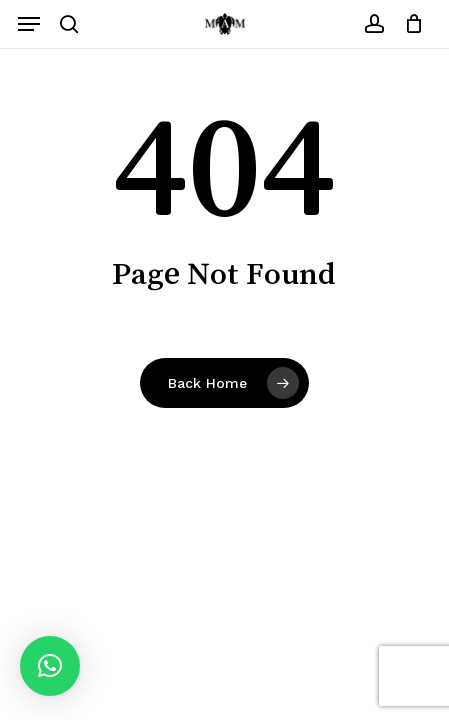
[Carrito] (408, 24)
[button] (29, 24)
